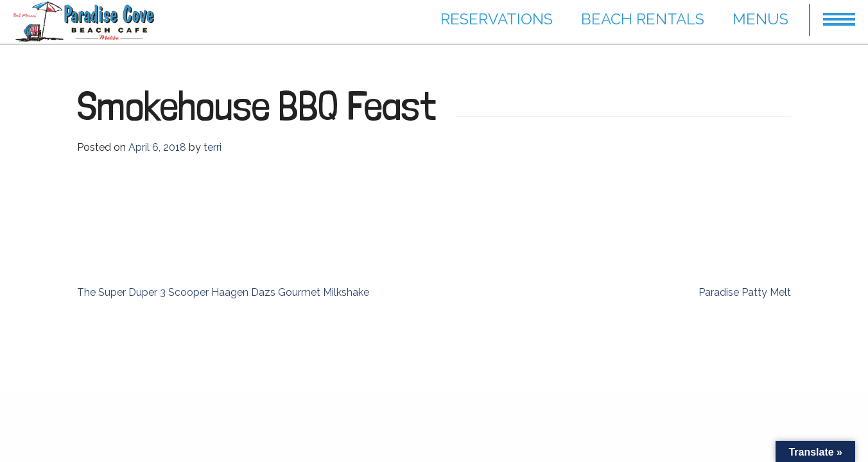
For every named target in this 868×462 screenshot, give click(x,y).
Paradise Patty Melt (745, 292)
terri (213, 147)
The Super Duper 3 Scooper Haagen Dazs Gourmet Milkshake (223, 292)
